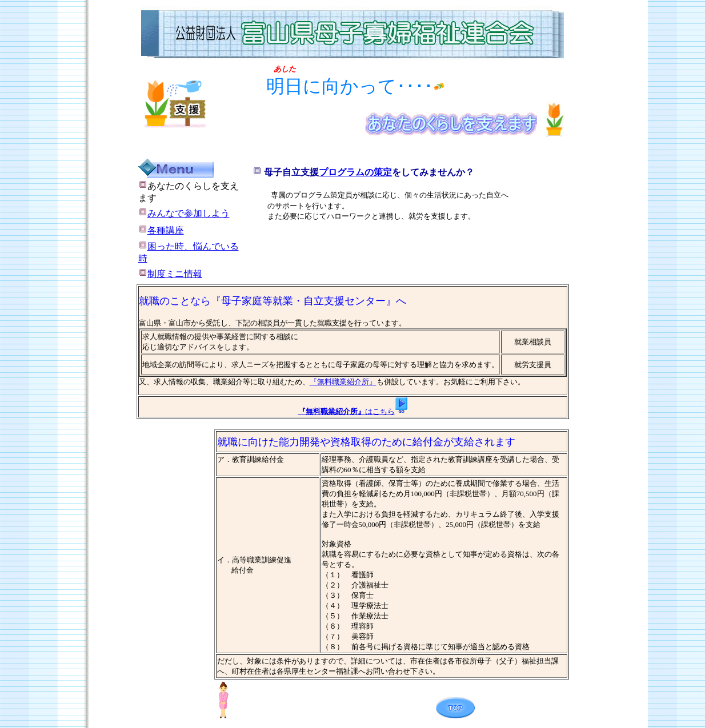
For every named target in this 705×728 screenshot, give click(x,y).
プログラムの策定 (355, 172)
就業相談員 (533, 342)
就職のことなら (175, 301)
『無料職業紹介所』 (343, 382)
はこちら (380, 411)
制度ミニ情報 (170, 274)
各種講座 (166, 230)
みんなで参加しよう (184, 213)
